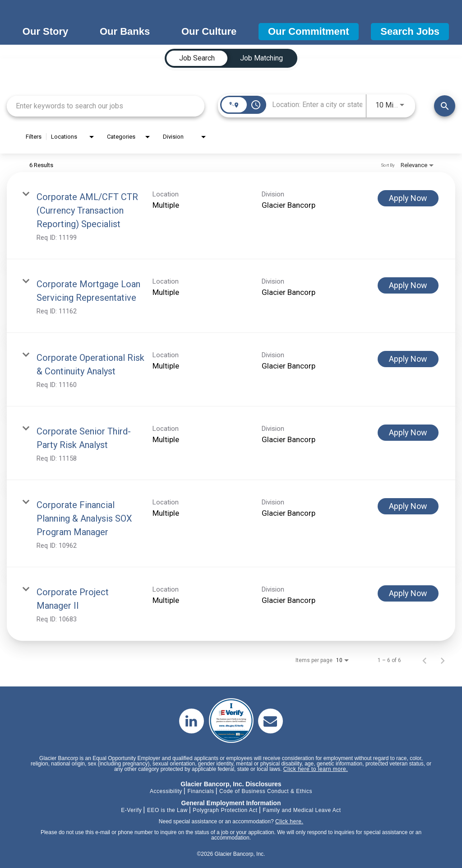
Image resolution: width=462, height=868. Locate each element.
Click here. (289, 821)
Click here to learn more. (316, 769)
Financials (201, 791)
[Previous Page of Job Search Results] (425, 660)
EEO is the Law (167, 810)
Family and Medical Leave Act (302, 810)
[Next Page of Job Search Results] (443, 660)
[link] (231, 216)
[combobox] (106, 106)
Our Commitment (309, 31)
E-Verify (131, 810)
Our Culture (209, 31)
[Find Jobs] (445, 106)
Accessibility (166, 791)
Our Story (45, 31)
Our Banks (125, 31)
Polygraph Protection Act (225, 810)
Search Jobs (410, 31)
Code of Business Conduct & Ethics (266, 791)
